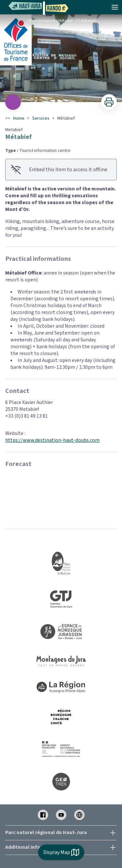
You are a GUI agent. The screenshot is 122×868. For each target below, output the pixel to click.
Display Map (61, 852)
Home (19, 118)
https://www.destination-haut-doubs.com (52, 440)
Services (41, 118)
